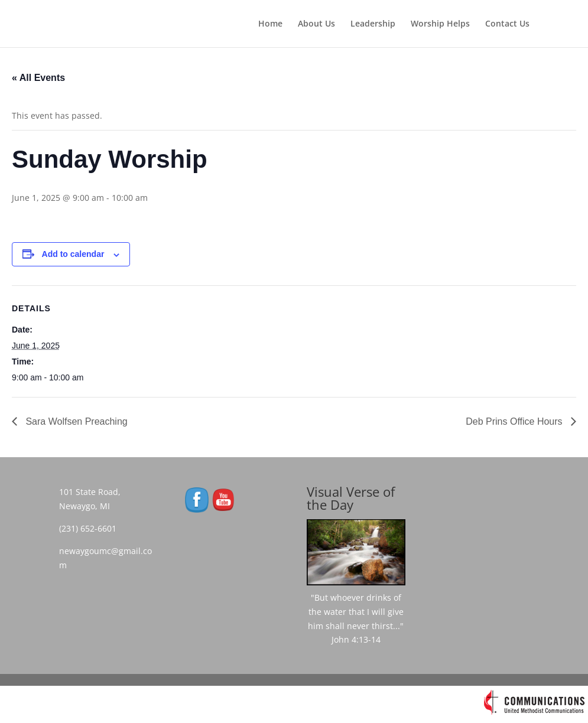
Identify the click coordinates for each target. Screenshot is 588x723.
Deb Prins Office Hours (515, 421)
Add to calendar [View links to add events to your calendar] (73, 254)
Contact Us (507, 24)
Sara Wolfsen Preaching (75, 421)
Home (270, 24)
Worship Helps (440, 24)
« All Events (38, 78)
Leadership (373, 24)
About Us (316, 24)
